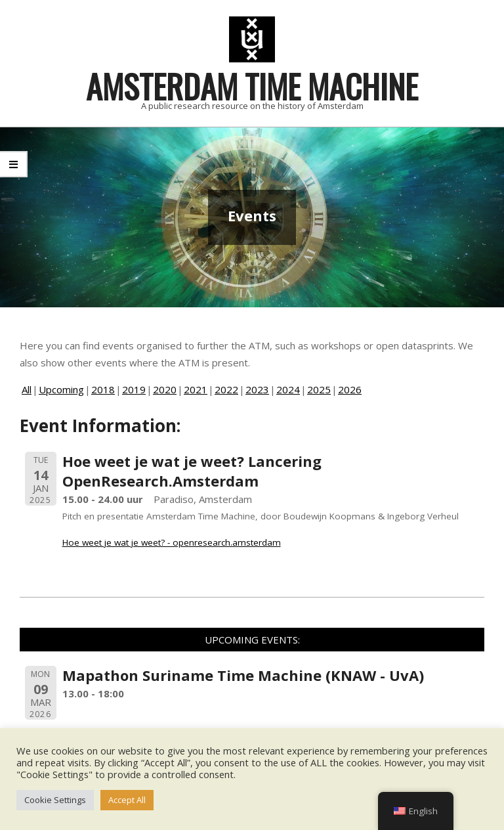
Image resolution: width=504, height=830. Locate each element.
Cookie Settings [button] (55, 800)
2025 (319, 389)
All (27, 389)
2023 (257, 389)
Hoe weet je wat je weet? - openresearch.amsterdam (172, 542)
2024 (288, 389)
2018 (103, 389)
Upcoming (61, 389)
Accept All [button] (127, 800)
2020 (165, 389)
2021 (196, 389)
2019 (134, 389)
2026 (350, 389)
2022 (226, 389)
